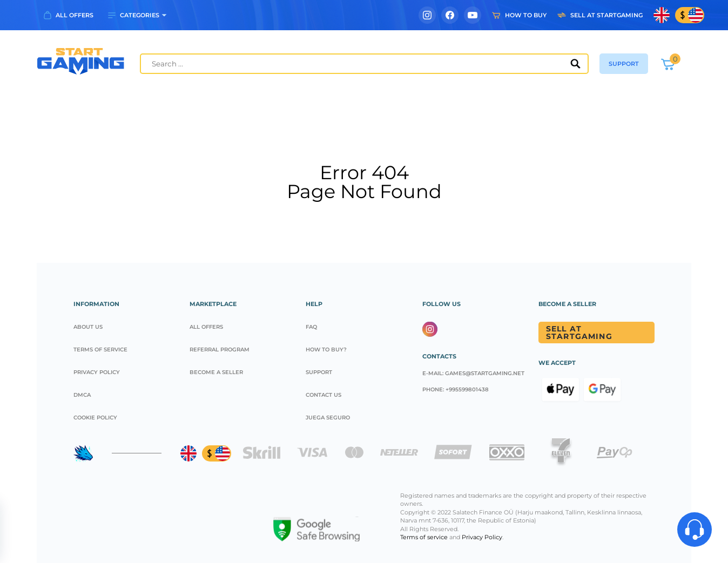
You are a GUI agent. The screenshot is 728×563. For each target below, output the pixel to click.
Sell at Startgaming (579, 333)
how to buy (526, 15)
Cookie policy (95, 418)
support (624, 64)
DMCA (82, 395)
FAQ (311, 327)
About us (88, 327)
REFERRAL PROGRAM (220, 350)
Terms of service (100, 350)
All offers (206, 327)
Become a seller (216, 372)
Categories (140, 15)
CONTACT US (323, 395)
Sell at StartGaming (606, 15)
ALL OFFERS (75, 15)
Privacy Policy (97, 372)
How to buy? (326, 350)
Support (319, 372)
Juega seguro (328, 418)
